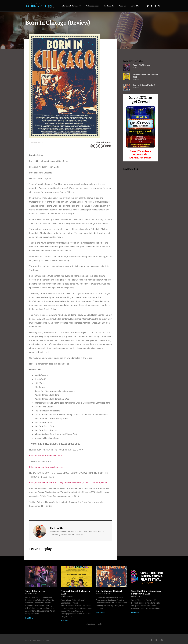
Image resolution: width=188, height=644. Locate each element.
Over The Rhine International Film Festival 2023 (146, 592)
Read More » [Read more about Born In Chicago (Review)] (137, 88)
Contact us (135, 6)
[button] (93, 146)
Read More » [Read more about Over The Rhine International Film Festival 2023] (136, 613)
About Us (122, 6)
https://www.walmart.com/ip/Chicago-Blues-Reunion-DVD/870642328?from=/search (68, 483)
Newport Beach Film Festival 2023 (76, 592)
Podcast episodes (92, 6)
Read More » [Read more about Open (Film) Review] (137, 68)
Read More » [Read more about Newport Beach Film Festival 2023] (137, 80)
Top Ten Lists (109, 6)
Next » (99, 624)
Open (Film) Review (141, 65)
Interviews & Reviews (71, 6)
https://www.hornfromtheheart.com (45, 456)
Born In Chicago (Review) (144, 85)
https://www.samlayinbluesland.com (46, 467)
